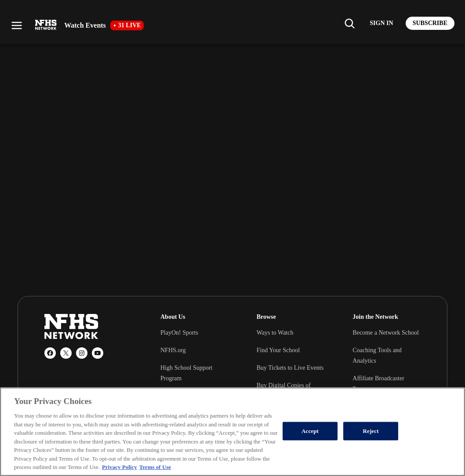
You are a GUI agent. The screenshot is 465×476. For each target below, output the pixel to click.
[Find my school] (349, 23)
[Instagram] (82, 353)
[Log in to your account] (381, 23)
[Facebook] (50, 353)
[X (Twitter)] (66, 353)
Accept (310, 431)
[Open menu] (17, 25)
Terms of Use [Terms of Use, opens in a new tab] (155, 467)
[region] (232, 432)
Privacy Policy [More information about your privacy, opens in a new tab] (120, 467)
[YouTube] (98, 353)
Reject (371, 431)
